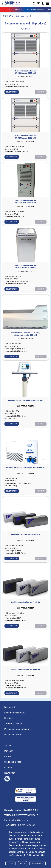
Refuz (23, 864)
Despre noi (19, 10)
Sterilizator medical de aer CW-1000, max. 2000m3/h (25, 72)
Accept (11, 864)
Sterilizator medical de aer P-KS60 (26, 535)
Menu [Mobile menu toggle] (48, 3)
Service (8, 745)
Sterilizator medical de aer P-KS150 (25, 602)
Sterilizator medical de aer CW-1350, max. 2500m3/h (25, 137)
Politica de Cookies (36, 855)
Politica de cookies (13, 735)
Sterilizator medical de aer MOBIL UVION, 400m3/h (25, 266)
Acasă (8, 10)
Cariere (8, 756)
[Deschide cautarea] (34, 4)
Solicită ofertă (12, 92)
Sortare (26, 29)
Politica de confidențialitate (17, 729)
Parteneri (9, 751)
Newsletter (10, 773)
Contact (8, 767)
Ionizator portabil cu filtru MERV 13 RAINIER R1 (26, 467)
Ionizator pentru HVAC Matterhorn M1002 (26, 400)
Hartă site (9, 718)
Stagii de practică (13, 762)
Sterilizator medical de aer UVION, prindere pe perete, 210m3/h (26, 334)
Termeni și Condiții (13, 724)
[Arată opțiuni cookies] (7, 779)
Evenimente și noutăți (35, 10)
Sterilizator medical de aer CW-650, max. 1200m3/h (25, 202)
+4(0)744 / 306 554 (26, 825)
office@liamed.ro (20, 820)
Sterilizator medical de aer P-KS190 (25, 669)
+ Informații (41, 92)
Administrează (37, 864)
